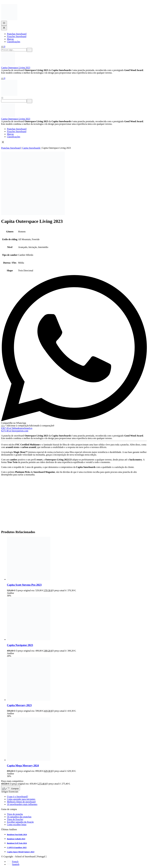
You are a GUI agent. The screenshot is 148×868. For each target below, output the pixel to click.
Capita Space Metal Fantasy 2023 (21, 852)
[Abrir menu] (4, 23)
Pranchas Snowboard (11, 148)
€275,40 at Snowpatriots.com (15, 431)
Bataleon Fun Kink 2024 (17, 834)
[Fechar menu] (4, 28)
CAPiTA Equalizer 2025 (17, 847)
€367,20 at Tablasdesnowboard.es (17, 428)
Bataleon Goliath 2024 (16, 839)
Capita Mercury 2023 (19, 705)
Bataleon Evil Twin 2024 (17, 843)
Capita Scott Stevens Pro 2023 (24, 585)
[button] (74, 142)
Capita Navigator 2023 (20, 645)
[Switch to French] (13, 862)
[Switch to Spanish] (13, 864)
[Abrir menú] (2, 98)
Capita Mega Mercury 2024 (23, 766)
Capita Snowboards (31, 148)
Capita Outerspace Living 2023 (16, 68)
